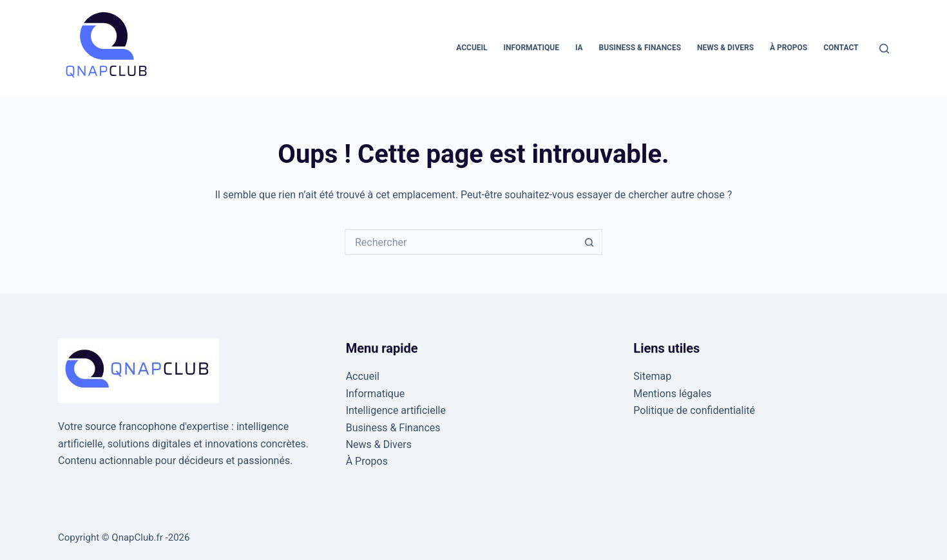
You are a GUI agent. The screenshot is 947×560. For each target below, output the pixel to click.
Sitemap (652, 376)
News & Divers (725, 48)
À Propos (789, 48)
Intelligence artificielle (396, 410)
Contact (841, 48)
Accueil (472, 48)
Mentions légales (672, 394)
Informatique (531, 48)
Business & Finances (640, 48)
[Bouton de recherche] (589, 242)
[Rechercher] (884, 49)
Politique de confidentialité (694, 410)
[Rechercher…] (461, 242)
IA (579, 48)
